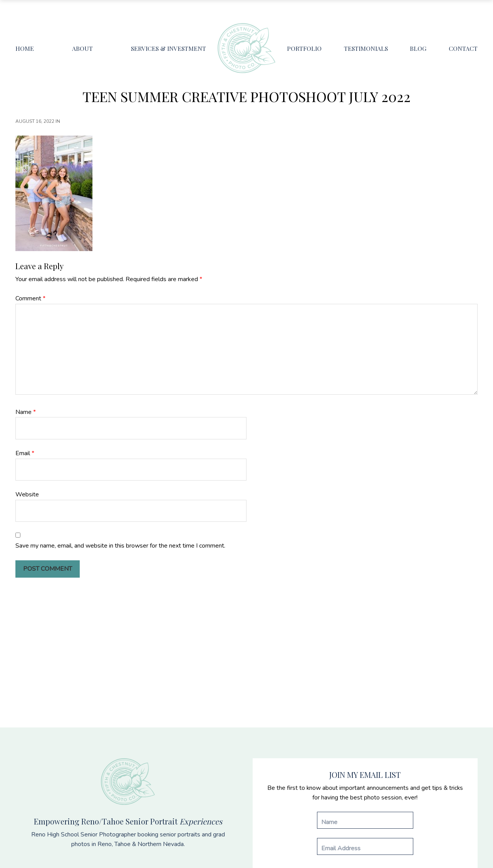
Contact (463, 48)
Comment (30, 298)
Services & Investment (169, 48)
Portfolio (304, 48)
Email (25, 453)
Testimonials (366, 48)
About (82, 48)
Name (26, 412)
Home (25, 48)
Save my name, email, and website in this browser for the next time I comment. (120, 546)
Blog (418, 48)
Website (27, 494)
